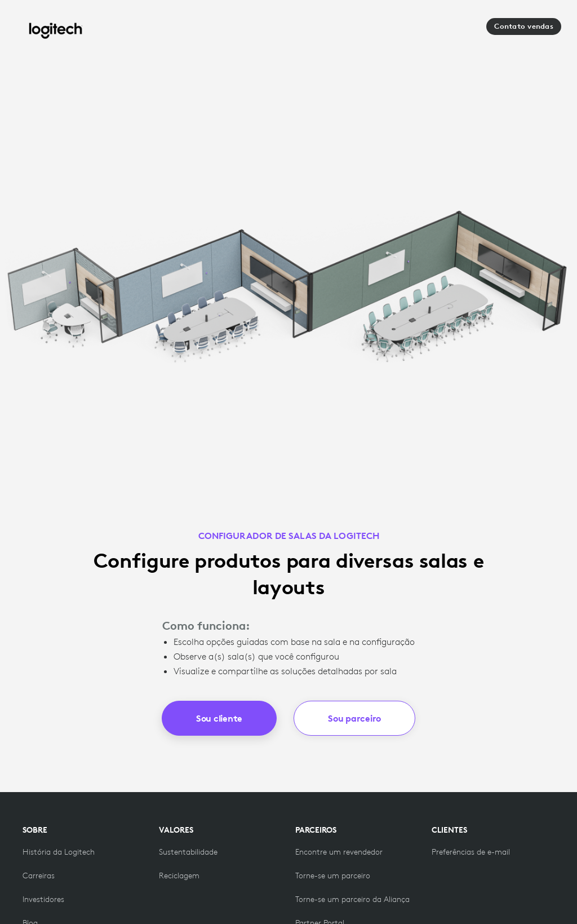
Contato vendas (524, 26)
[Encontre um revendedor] (339, 852)
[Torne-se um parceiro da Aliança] (352, 899)
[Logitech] (56, 31)
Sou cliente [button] (219, 718)
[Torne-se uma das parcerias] (333, 876)
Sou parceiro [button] (354, 718)
